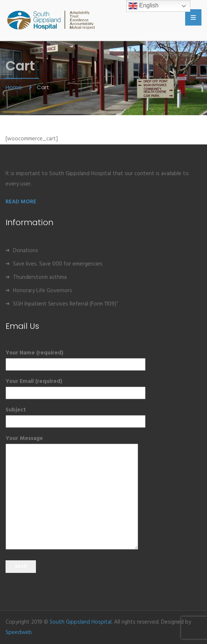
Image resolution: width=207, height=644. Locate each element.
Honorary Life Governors (43, 291)
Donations (26, 251)
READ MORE (21, 202)
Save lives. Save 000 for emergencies (58, 264)
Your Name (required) (76, 359)
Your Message (72, 493)
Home (15, 87)
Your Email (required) (76, 387)
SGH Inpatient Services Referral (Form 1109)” (66, 304)
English (143, 6)
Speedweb (19, 633)
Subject (76, 416)
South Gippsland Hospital (81, 622)
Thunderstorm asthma (40, 277)
